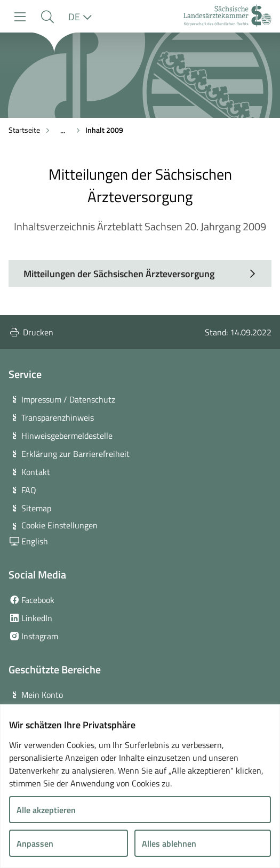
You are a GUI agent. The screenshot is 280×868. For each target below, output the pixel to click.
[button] (47, 17)
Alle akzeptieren (46, 810)
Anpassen (35, 843)
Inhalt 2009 (104, 130)
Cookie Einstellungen (59, 525)
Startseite (24, 130)
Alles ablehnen (169, 843)
